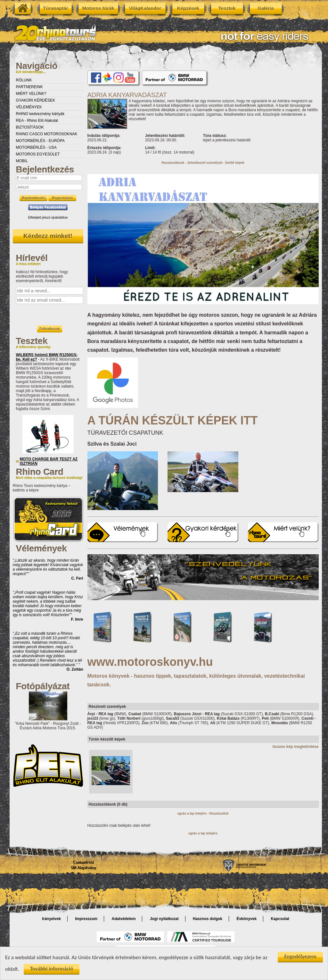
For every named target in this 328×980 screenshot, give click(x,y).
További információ (52, 970)
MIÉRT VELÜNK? (31, 94)
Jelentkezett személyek (205, 163)
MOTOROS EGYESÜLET (38, 154)
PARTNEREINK (29, 87)
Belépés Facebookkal (48, 207)
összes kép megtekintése (295, 747)
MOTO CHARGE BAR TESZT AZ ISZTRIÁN (49, 461)
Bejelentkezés (33, 198)
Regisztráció (62, 198)
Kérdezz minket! (48, 236)
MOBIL (22, 161)
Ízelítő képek (235, 163)
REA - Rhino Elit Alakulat (37, 121)
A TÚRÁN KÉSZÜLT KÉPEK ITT (173, 420)
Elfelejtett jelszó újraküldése (48, 218)
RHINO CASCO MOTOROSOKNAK (47, 134)
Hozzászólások (173, 163)
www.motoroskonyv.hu (150, 662)
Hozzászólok (219, 813)
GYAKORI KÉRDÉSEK (36, 100)
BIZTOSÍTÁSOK (30, 127)
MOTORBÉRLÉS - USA (36, 147)
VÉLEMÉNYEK (29, 107)
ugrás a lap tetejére (192, 813)
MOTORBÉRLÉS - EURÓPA (40, 141)
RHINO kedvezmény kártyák (40, 114)
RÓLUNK (24, 80)
